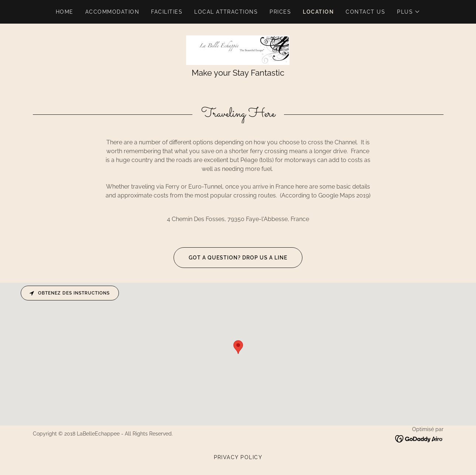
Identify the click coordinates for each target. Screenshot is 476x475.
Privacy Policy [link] (238, 457)
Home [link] (65, 12)
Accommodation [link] (112, 12)
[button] (409, 12)
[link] (238, 50)
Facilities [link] (167, 12)
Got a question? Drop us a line (230, 258)
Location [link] (318, 12)
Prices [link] (280, 12)
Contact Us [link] (365, 12)
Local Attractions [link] (226, 12)
